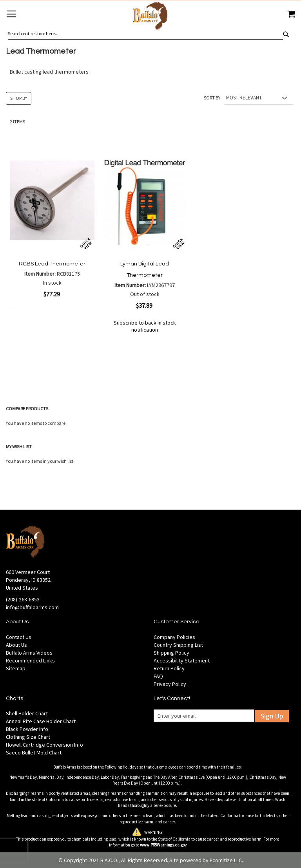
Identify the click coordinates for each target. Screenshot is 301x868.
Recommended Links (30, 660)
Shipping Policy (171, 653)
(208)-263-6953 (23, 599)
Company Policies (174, 637)
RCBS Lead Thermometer (52, 264)
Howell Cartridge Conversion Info (44, 745)
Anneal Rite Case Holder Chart (41, 721)
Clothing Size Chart (28, 737)
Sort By (212, 98)
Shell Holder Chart (27, 713)
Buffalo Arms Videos (29, 653)
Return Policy (169, 668)
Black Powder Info (27, 729)
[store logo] (150, 17)
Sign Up (272, 716)
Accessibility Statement (182, 660)
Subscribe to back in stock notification (145, 326)
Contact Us (19, 637)
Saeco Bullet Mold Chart (34, 753)
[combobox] (145, 34)
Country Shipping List (178, 645)
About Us (16, 645)
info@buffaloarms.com (32, 607)
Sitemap (16, 668)
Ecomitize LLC (226, 860)
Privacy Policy (170, 684)
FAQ (158, 676)
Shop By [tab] (19, 98)
